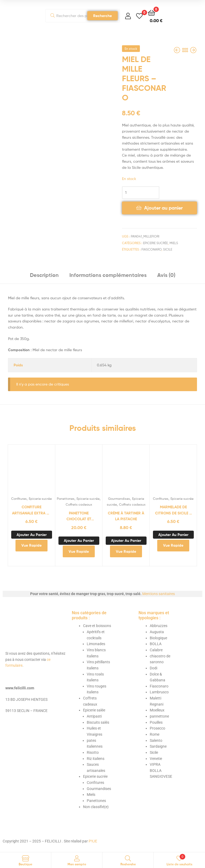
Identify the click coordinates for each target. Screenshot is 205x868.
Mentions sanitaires (159, 594)
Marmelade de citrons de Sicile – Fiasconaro (173, 510)
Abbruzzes (159, 626)
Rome (155, 734)
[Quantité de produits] (141, 193)
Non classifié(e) (96, 807)
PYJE (93, 841)
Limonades (96, 644)
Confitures (19, 499)
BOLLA (156, 644)
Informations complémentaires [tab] (108, 275)
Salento (156, 740)
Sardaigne (158, 746)
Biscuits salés (98, 722)
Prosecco (157, 728)
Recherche (102, 16)
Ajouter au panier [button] (32, 535)
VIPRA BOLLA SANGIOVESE (161, 770)
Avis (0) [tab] (166, 275)
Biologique (158, 638)
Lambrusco (159, 692)
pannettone (159, 716)
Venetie (156, 759)
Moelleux (157, 710)
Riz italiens (96, 759)
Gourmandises (119, 499)
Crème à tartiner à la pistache (126, 516)
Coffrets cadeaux (79, 504)
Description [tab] (44, 275)
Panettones (66, 499)
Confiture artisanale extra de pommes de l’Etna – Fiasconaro (31, 510)
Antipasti (94, 716)
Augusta (157, 632)
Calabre (156, 650)
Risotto (93, 752)
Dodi (153, 668)
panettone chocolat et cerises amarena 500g (79, 516)
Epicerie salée (94, 710)
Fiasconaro (151, 249)
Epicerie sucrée (155, 243)
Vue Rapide (31, 545)
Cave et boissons (97, 626)
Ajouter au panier (163, 208)
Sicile (168, 249)
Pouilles (156, 722)
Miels (174, 243)
